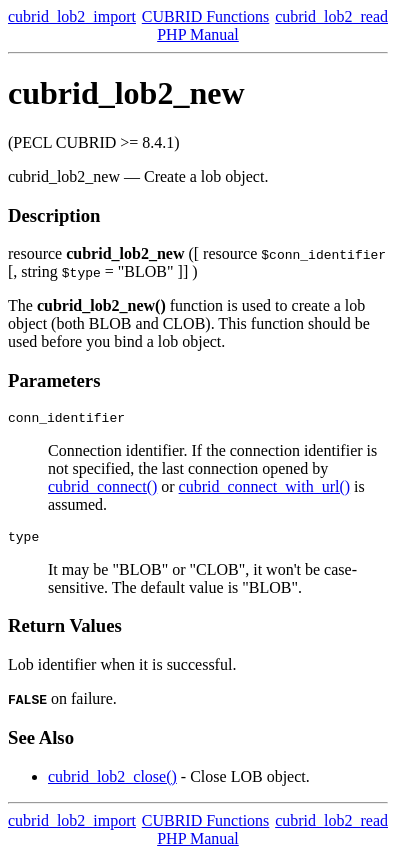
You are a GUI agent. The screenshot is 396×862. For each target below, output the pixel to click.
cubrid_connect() (102, 489)
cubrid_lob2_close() (112, 782)
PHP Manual (198, 34)
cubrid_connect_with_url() (265, 489)
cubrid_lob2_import (72, 16)
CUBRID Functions (206, 16)
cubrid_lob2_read (331, 16)
